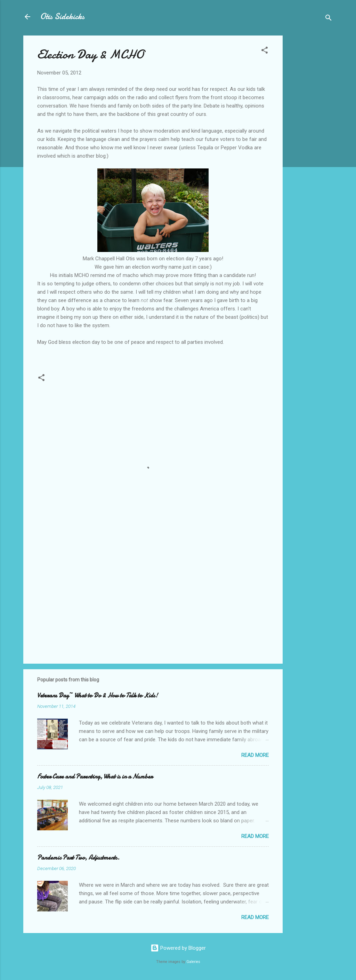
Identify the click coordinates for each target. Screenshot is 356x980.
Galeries (193, 962)
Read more (255, 755)
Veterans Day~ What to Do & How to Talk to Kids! (98, 696)
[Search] (329, 19)
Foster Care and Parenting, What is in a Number (95, 777)
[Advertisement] (310, 140)
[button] (265, 51)
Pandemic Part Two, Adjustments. (78, 858)
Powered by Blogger (178, 948)
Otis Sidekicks (62, 17)
